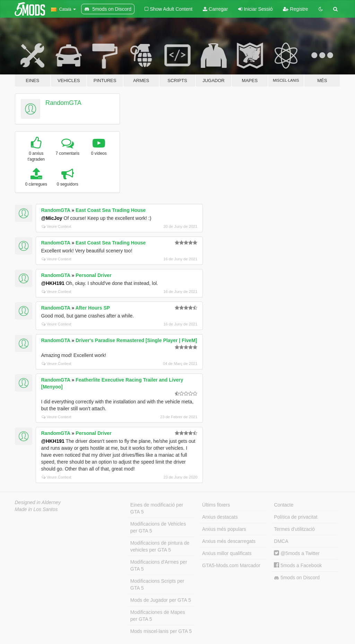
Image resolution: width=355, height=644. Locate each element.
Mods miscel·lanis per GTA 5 (161, 631)
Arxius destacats (220, 517)
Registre (295, 9)
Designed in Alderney (38, 502)
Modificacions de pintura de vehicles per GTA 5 (160, 546)
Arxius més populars (224, 529)
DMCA (281, 541)
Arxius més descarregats (229, 541)
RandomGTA (63, 103)
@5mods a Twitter (297, 553)
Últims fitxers (216, 505)
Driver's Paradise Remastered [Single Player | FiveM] (136, 340)
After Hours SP (93, 308)
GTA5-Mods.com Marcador (231, 565)
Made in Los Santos (36, 509)
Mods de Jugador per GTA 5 (161, 600)
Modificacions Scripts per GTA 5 (157, 584)
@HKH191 (53, 283)
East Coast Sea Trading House (111, 210)
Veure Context (57, 226)
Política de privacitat (296, 517)
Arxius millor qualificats (227, 553)
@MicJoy (52, 218)
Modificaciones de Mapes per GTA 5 (158, 616)
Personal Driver (94, 275)
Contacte (284, 505)
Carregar (215, 9)
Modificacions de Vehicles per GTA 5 (158, 527)
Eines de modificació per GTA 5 (157, 508)
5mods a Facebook (298, 565)
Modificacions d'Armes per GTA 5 (159, 565)
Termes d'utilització (294, 529)
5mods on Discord (297, 578)
